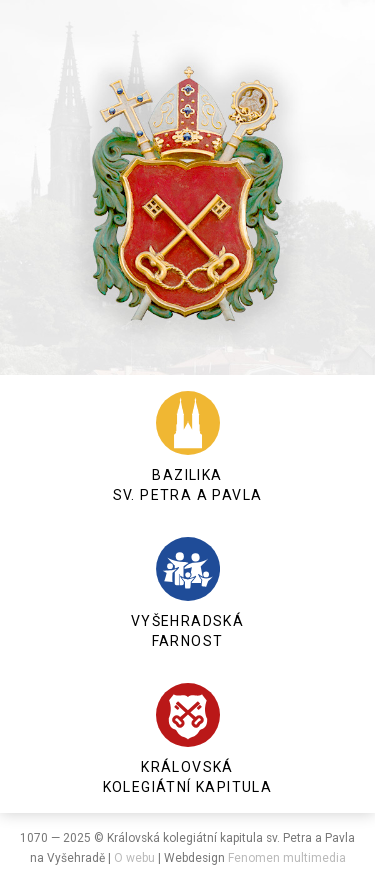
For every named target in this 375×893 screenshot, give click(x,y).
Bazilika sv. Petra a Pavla (188, 447)
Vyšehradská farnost (187, 593)
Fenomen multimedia (287, 858)
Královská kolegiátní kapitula (188, 739)
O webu (134, 858)
